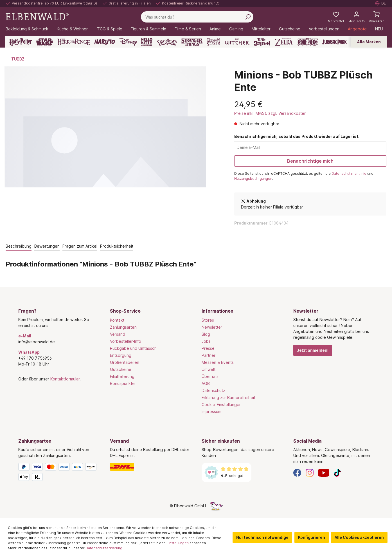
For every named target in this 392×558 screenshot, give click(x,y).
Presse (208, 348)
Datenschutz (213, 390)
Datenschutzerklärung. (104, 548)
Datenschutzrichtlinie (349, 173)
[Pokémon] (167, 42)
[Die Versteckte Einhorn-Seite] (216, 506)
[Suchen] (248, 17)
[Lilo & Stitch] (262, 42)
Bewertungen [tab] (47, 246)
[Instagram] (310, 472)
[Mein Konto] (356, 17)
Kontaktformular (65, 379)
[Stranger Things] (192, 42)
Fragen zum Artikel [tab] (80, 246)
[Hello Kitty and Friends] (147, 42)
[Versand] (150, 467)
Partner (209, 355)
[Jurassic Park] (334, 42)
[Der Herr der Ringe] (74, 42)
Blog (206, 334)
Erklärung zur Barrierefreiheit (228, 397)
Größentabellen (125, 362)
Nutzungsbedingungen (253, 179)
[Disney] (128, 42)
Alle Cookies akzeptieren (359, 537)
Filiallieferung (122, 376)
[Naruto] (105, 42)
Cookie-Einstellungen (222, 405)
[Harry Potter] (20, 42)
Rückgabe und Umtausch (133, 348)
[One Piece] (307, 42)
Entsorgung (121, 355)
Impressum (211, 412)
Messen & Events (218, 362)
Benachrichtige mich (310, 161)
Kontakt (117, 320)
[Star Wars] (45, 42)
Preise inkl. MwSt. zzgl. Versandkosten (270, 113)
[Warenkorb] (377, 17)
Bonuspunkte (122, 383)
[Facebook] (297, 472)
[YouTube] (324, 472)
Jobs (206, 341)
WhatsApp (29, 352)
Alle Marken (369, 42)
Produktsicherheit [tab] (117, 246)
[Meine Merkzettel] (336, 17)
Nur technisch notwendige (262, 537)
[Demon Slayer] (214, 42)
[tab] (19, 246)
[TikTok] (337, 472)
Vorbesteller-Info (126, 341)
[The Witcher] (237, 42)
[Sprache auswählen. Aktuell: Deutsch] (381, 3)
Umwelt (209, 369)
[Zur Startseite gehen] (37, 16)
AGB (206, 383)
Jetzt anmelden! (313, 350)
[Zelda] (284, 42)
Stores (208, 320)
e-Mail (25, 336)
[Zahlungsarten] (58, 473)
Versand (118, 334)
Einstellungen (178, 543)
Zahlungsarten (123, 327)
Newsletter (212, 327)
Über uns (210, 376)
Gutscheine (121, 369)
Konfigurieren (312, 537)
